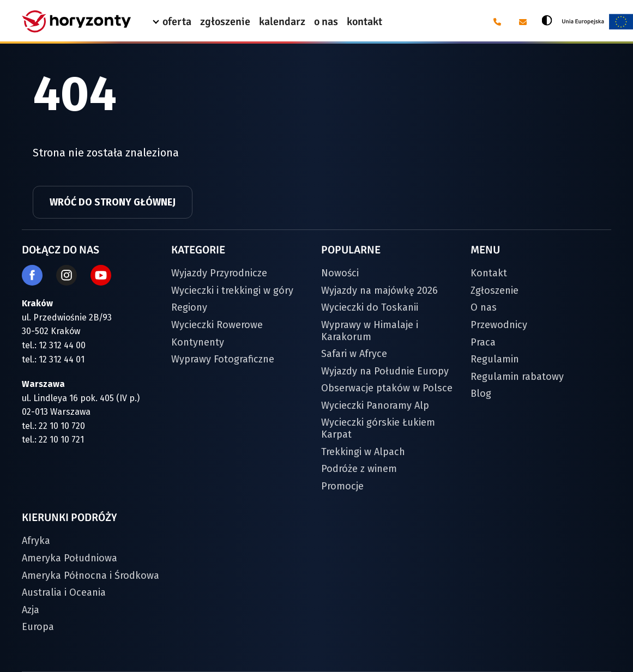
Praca (483, 342)
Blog (481, 393)
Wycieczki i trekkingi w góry (232, 290)
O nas (484, 307)
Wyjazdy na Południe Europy (385, 371)
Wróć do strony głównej (113, 202)
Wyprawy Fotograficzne (223, 359)
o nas (326, 22)
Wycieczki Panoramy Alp (375, 405)
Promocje (342, 486)
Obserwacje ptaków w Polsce (387, 388)
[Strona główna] (76, 22)
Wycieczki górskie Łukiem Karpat (378, 428)
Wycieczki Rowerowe (217, 325)
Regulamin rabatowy (517, 377)
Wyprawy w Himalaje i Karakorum (370, 331)
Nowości (340, 273)
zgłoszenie (225, 22)
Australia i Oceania (64, 592)
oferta (177, 22)
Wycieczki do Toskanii (370, 307)
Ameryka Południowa (70, 558)
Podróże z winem (359, 469)
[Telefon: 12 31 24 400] (496, 22)
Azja (31, 610)
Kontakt (489, 273)
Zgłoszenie (495, 290)
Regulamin (495, 359)
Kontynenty (198, 342)
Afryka (36, 541)
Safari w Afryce (354, 354)
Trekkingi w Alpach (363, 452)
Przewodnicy (499, 325)
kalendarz (282, 22)
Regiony (189, 307)
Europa (38, 627)
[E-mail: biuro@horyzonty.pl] (522, 22)
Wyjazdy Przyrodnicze (219, 273)
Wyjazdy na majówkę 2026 (379, 290)
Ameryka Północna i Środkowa (91, 576)
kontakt (364, 22)
